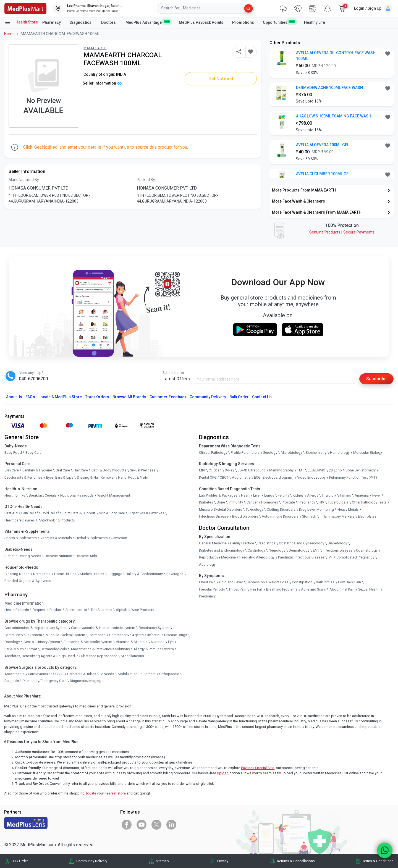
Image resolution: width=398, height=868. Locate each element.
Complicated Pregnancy (355, 557)
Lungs (269, 495)
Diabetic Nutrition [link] (58, 556)
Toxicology (254, 509)
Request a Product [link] (47, 610)
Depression (256, 582)
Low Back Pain (349, 582)
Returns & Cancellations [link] (296, 861)
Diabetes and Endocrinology (222, 550)
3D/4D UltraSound (252, 470)
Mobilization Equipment (137, 674)
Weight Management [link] (114, 495)
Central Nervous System (23, 635)
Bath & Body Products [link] (109, 470)
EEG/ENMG (316, 470)
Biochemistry (316, 453)
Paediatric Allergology (257, 557)
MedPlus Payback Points (201, 22)
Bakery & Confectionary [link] (144, 574)
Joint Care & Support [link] (79, 513)
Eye (171, 642)
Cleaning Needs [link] (17, 574)
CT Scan (215, 470)
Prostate (288, 502)
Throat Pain (237, 589)
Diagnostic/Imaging (86, 681)
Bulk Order (239, 397)
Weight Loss (278, 582)
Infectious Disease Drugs (167, 635)
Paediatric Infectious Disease (301, 557)
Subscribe (376, 379)
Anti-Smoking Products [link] (57, 520)
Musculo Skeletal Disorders (221, 509)
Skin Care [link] (12, 470)
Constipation (302, 582)
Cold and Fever (231, 582)
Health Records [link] (17, 610)
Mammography (281, 470)
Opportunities (279, 22)
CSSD (59, 674)
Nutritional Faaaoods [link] (77, 495)
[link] (25, 8)
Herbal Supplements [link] (92, 538)
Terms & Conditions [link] (378, 861)
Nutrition (158, 642)
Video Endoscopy (311, 477)
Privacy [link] (223, 861)
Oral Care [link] (63, 470)
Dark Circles (325, 582)
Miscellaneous (132, 656)
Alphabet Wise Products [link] (135, 610)
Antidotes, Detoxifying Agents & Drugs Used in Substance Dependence (61, 656)
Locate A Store (60, 397)
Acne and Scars (313, 589)
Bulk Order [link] (20, 861)
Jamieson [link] (119, 538)
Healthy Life (315, 22)
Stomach (309, 516)
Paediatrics (266, 543)
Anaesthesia (14, 674)
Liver (257, 495)
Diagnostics (81, 22)
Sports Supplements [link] (21, 538)
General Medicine (213, 543)
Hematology (340, 453)
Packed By (146, 180)
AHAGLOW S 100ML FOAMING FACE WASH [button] (334, 116)
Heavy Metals (348, 509)
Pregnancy (307, 502)
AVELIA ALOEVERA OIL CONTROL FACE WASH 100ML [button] (336, 56)
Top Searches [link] (101, 610)
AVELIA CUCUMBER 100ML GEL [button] (323, 174)
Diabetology (337, 543)
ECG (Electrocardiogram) (274, 477)
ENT (316, 550)
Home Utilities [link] (65, 574)
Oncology (12, 642)
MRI (202, 470)
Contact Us (262, 397)
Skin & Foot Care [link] (112, 513)
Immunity (236, 502)
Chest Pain (207, 582)
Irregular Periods (212, 589)
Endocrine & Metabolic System (88, 642)
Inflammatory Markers (337, 516)
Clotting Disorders (281, 509)
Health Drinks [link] (15, 495)
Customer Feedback (168, 397)
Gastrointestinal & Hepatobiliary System (36, 628)
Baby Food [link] (13, 453)
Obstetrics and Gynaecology (302, 543)
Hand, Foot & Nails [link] (133, 477)
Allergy (313, 495)
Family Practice (242, 543)
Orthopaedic (169, 674)
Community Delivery (208, 397)
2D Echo (335, 470)
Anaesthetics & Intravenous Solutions (100, 649)
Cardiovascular (40, 674)
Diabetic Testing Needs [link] (23, 556)
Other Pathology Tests (369, 502)
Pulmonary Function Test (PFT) (353, 477)
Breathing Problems (282, 589)
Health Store (21, 22)
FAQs (30, 397)
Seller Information (102, 83)
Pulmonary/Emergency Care (44, 681)
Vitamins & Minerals (132, 642)
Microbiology (291, 453)
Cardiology (256, 550)
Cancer (252, 502)
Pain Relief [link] (30, 513)
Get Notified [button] (221, 79)
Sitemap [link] (162, 861)
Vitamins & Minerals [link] (56, 538)
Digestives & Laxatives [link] (146, 513)
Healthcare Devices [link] (20, 520)
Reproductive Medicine (217, 557)
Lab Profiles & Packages (218, 495)
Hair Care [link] (81, 470)
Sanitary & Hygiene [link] (37, 470)
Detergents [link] (42, 574)
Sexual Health (369, 589)
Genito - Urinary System (42, 642)
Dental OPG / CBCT (214, 477)
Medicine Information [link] (24, 603)
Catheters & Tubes (82, 674)
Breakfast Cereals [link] (43, 495)
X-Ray (230, 470)
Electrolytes (367, 516)
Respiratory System (154, 628)
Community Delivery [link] (92, 861)
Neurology (277, 550)
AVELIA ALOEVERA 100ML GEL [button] (323, 145)
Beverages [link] (175, 574)
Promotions (243, 22)
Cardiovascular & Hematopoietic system (103, 628)
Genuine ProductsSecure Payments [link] (342, 232)
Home (9, 34)
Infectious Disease (214, 516)
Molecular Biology (368, 453)
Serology (270, 453)
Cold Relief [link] (50, 513)
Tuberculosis (338, 502)
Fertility (283, 495)
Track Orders (97, 397)
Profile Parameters (245, 453)
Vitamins (344, 495)
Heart (245, 495)
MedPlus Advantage (148, 22)
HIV (321, 502)
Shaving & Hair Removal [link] (96, 477)
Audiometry (241, 477)
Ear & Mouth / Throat (21, 649)
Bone (221, 502)
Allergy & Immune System (154, 649)
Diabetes (206, 502)
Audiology (207, 564)
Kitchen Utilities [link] (92, 574)
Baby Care (33, 453)
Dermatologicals (54, 649)
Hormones (97, 635)
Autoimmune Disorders (280, 516)
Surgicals (12, 681)
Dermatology (299, 550)
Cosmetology (367, 550)
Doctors (109, 22)
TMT (301, 470)
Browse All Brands (129, 397)
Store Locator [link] (76, 610)
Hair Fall (256, 589)
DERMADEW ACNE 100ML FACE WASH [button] (329, 88)
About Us (14, 397)
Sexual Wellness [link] (143, 470)
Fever (377, 495)
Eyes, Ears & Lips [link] (60, 477)
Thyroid (328, 495)
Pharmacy (52, 22)
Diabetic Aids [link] (86, 556)
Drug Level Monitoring (316, 509)
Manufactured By (24, 180)
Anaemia (362, 495)
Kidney (298, 495)
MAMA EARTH (95, 48)
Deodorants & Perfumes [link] (23, 477)
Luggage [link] (115, 574)
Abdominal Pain (342, 589)
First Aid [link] (11, 513)
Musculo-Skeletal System (65, 635)
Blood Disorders (245, 516)
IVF (330, 557)
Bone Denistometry (361, 470)
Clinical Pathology (213, 453)
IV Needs (107, 674)
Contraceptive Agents (126, 635)
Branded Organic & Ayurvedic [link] (28, 581)
